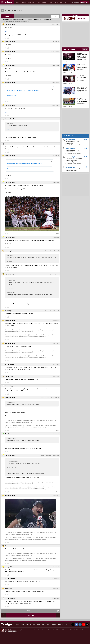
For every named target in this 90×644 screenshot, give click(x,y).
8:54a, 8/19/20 (56, 598)
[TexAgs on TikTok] (87, 624)
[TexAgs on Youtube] (84, 624)
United (57, 2)
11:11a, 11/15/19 (55, 52)
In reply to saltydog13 (47, 274)
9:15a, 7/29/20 (56, 343)
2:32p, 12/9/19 (56, 105)
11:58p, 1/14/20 (55, 144)
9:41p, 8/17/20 (56, 546)
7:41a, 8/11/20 (56, 386)
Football (24, 2)
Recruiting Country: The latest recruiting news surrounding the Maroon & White (82, 56)
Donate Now (82, 19)
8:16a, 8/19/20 (56, 567)
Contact (39, 625)
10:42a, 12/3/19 (55, 83)
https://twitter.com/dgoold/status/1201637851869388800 (24, 90)
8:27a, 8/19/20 (56, 579)
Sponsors (50, 2)
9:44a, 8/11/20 (56, 398)
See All (85, 49)
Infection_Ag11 (74, 150)
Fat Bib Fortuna (10, 434)
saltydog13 (9, 251)
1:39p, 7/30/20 (56, 364)
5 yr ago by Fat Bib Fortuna (23, 21)
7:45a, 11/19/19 (55, 65)
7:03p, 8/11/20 (56, 455)
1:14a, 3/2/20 (56, 274)
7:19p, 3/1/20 (56, 237)
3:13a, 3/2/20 (56, 311)
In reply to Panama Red (46, 386)
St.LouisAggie (10, 364)
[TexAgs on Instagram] (80, 624)
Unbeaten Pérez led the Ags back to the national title (82, 77)
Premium (44, 2)
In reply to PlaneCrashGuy (46, 119)
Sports (38, 2)
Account (23, 625)
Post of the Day (69, 136)
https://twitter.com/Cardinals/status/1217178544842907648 (25, 164)
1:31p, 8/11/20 (56, 434)
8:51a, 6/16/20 (56, 321)
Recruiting (31, 2)
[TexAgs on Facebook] (76, 624)
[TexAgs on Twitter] (73, 624)
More (61, 2)
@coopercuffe (74, 141)
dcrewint (8, 144)
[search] (65, 2)
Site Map (54, 625)
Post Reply (7, 16)
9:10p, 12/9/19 (56, 119)
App (66, 625)
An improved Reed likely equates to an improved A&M (82, 89)
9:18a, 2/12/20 (56, 182)
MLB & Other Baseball (14, 10)
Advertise (29, 625)
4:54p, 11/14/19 (55, 42)
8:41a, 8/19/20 (56, 588)
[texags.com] (7, 2)
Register (77, 2)
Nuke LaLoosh (10, 119)
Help (34, 625)
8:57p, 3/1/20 (56, 251)
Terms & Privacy (46, 625)
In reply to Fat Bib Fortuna (46, 455)
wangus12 (8, 567)
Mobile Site (61, 625)
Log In (72, 2)
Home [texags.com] (17, 625)
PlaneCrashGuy (10, 24)
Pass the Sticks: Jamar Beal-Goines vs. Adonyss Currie (82, 66)
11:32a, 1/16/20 (55, 156)
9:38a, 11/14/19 (55, 24)
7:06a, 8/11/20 (56, 376)
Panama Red (9, 376)
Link (6, 31)
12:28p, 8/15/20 (55, 496)
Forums (17, 2)
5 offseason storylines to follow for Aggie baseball (82, 100)
